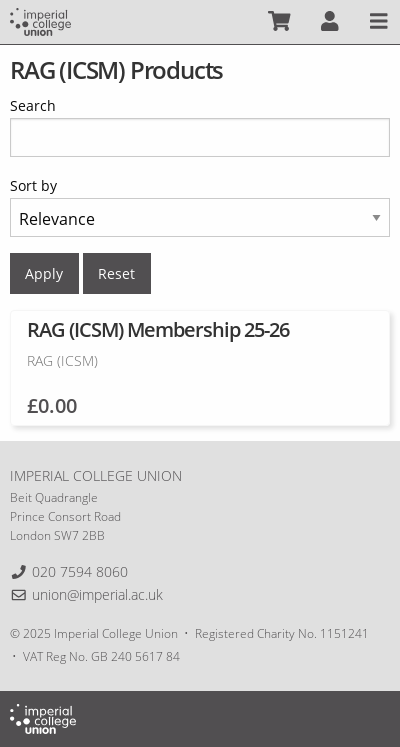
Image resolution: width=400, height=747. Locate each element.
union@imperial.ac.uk (97, 594)
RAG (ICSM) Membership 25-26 (158, 329)
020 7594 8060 (80, 571)
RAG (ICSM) (62, 360)
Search (33, 105)
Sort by (33, 185)
